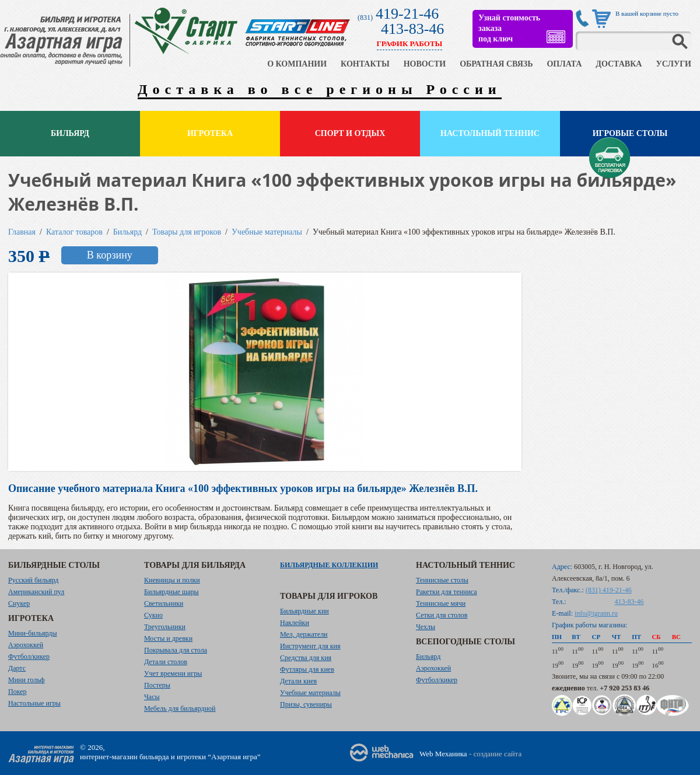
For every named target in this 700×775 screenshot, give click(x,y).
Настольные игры (34, 703)
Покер (17, 692)
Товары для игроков (187, 232)
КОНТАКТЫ (365, 64)
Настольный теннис (490, 133)
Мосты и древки (168, 638)
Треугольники (165, 627)
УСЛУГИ (673, 64)
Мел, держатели (304, 634)
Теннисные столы (442, 580)
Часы (152, 697)
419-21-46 (407, 14)
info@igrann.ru (596, 613)
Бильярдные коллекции (329, 565)
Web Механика (443, 754)
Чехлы (426, 627)
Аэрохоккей (26, 645)
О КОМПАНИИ (297, 64)
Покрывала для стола (176, 650)
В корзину (110, 255)
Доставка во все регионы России (320, 89)
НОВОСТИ (425, 64)
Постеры (157, 685)
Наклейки (295, 623)
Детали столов (166, 662)
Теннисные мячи (441, 603)
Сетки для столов (442, 615)
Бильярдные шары (171, 592)
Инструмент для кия (310, 646)
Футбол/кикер (29, 657)
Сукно (153, 615)
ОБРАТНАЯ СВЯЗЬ (496, 64)
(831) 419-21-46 (609, 590)
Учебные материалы (267, 232)
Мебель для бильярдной (180, 708)
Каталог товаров (74, 232)
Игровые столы (630, 133)
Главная (22, 232)
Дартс (17, 668)
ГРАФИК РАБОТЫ (410, 43)
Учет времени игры (173, 673)
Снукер (19, 603)
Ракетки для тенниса (447, 592)
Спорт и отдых (350, 133)
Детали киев (298, 681)
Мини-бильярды (32, 633)
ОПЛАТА (564, 64)
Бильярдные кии (304, 611)
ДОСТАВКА (619, 64)
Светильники (164, 603)
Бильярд (70, 133)
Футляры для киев (307, 669)
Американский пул (36, 592)
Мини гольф (27, 680)
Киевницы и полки (172, 580)
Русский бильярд (33, 580)
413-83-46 (412, 29)
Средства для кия (306, 658)
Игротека (210, 133)
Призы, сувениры (306, 704)
